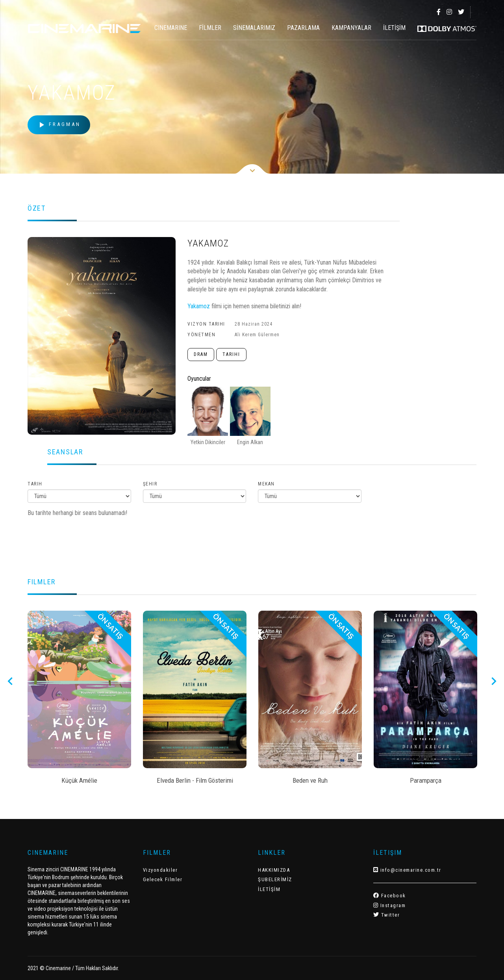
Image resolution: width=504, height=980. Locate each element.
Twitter (387, 915)
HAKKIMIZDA (274, 870)
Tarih (35, 484)
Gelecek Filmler (163, 879)
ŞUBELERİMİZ (275, 879)
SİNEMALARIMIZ (254, 28)
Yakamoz (199, 306)
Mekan (266, 484)
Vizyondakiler (160, 870)
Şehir (150, 484)
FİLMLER (210, 28)
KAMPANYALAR (351, 28)
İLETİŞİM (394, 28)
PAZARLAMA (303, 28)
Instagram (390, 905)
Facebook (390, 896)
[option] (79, 700)
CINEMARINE (171, 28)
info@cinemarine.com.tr (407, 870)
